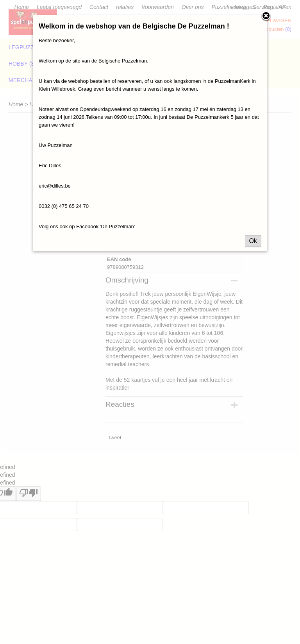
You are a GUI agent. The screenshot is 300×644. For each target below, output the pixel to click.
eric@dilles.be (55, 186)
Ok (253, 241)
